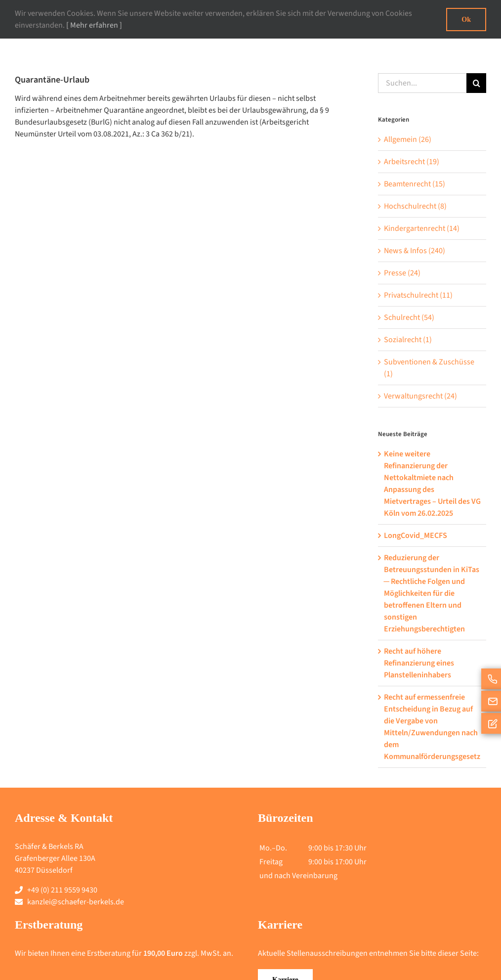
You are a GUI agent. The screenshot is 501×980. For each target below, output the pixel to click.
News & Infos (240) (415, 251)
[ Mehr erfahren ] (94, 25)
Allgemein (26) (408, 139)
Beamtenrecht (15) (415, 184)
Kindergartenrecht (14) (422, 228)
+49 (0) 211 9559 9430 (62, 890)
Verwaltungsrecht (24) (420, 396)
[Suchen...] (422, 83)
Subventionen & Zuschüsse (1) (429, 368)
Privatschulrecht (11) (418, 295)
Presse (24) (402, 273)
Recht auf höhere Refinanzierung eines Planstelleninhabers (419, 663)
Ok (466, 20)
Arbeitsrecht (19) (412, 162)
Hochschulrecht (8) (415, 206)
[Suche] (476, 83)
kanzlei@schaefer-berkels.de (76, 902)
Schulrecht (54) (409, 317)
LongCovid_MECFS (416, 535)
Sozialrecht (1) (408, 340)
